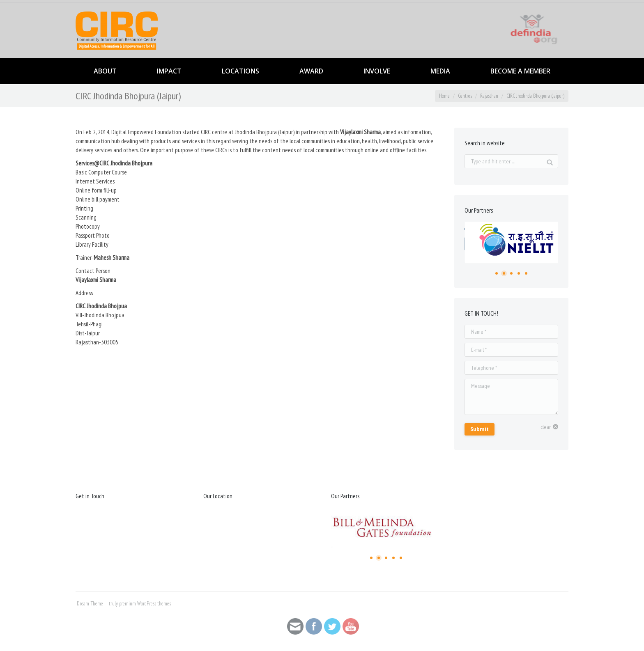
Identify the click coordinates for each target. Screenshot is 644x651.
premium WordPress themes (145, 604)
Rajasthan (489, 96)
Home (444, 96)
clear (546, 427)
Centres (465, 96)
